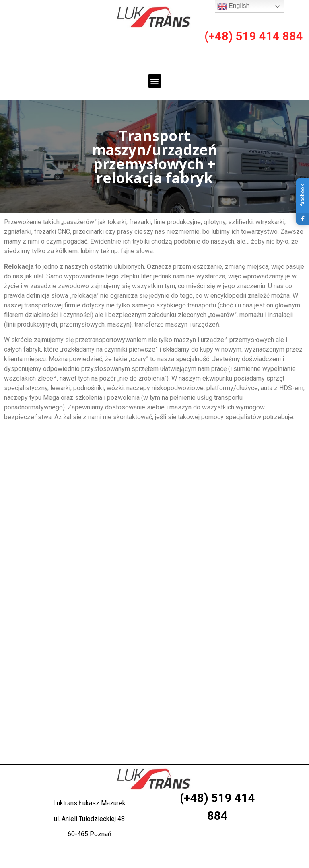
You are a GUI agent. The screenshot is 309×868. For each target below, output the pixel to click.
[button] (155, 81)
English (234, 6)
